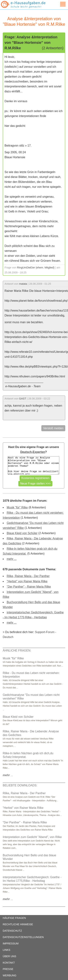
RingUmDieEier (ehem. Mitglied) (36, 268)
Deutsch (8, 637)
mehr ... (12, 559)
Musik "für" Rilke (17, 507)
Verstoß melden (53, 428)
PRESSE (8, 969)
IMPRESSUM (11, 944)
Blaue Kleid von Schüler (22, 533)
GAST (23, 399)
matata (23, 284)
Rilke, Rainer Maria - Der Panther (28, 576)
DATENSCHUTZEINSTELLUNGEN (23, 937)
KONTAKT (9, 963)
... (8, 775)
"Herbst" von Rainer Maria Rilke (27, 581)
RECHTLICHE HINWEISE (18, 924)
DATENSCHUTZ (12, 931)
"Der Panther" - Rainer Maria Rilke (29, 587)
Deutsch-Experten (33, 452)
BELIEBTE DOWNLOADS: (20, 785)
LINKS (7, 950)
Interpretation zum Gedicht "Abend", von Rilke (32, 837)
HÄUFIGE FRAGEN (14, 918)
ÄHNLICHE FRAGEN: (17, 651)
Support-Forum (45, 632)
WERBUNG (10, 975)
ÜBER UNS (9, 956)
